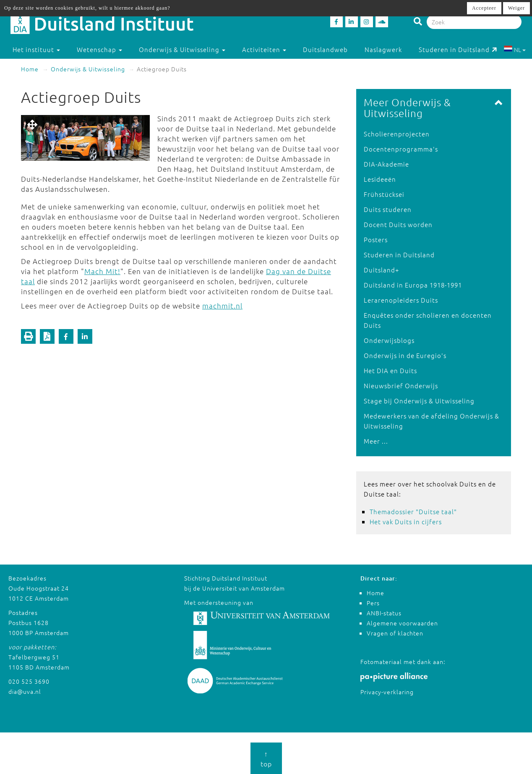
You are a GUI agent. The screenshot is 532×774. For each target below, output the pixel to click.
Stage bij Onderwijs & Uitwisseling (419, 401)
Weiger (516, 8)
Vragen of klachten (395, 633)
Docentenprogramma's (401, 149)
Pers (373, 603)
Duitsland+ (381, 270)
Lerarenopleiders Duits (401, 300)
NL (515, 50)
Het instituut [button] (36, 49)
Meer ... (376, 441)
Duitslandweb (325, 49)
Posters (376, 239)
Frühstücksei (384, 194)
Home (30, 69)
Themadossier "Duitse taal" (413, 511)
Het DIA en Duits (390, 370)
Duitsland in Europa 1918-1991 (413, 285)
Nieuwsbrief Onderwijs (401, 386)
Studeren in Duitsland (458, 49)
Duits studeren (388, 209)
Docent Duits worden (398, 224)
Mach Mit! (102, 271)
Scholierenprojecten (397, 134)
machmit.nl (222, 306)
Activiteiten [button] (264, 49)
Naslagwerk (383, 49)
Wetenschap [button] (99, 49)
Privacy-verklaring (387, 692)
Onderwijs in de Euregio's (405, 355)
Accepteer (484, 8)
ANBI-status (384, 613)
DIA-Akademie (386, 164)
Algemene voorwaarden (402, 623)
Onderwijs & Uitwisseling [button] (182, 49)
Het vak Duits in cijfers (406, 522)
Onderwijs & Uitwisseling (88, 69)
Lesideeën (380, 179)
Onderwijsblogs (389, 340)
